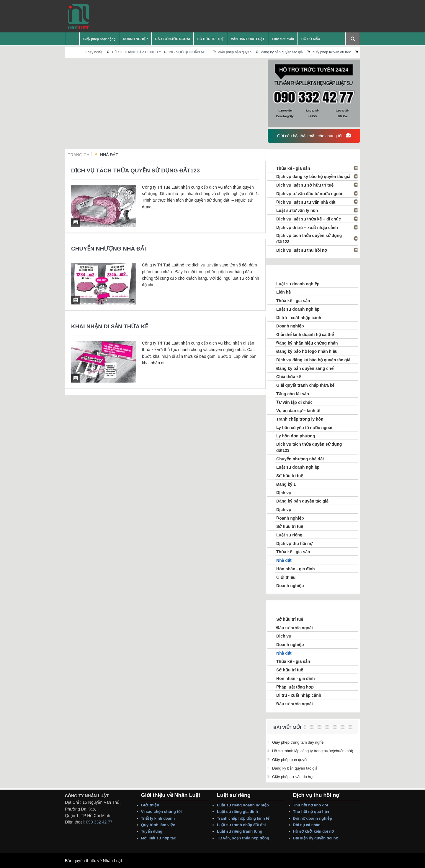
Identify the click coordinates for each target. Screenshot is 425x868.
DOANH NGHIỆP (135, 39)
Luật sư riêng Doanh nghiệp (243, 805)
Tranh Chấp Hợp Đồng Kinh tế (244, 818)
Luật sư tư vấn (283, 39)
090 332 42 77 (99, 822)
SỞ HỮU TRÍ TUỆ (210, 39)
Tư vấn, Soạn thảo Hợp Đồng (243, 838)
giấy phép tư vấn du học (348, 52)
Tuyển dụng (152, 831)
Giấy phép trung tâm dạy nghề (94, 52)
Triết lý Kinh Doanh (159, 818)
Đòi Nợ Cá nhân (307, 825)
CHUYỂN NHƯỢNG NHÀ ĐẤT (109, 249)
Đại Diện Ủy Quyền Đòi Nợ (316, 838)
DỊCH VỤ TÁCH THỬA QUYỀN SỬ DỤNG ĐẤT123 (135, 171)
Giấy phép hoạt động (99, 39)
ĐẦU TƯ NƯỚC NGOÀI (173, 39)
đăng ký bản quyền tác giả (298, 52)
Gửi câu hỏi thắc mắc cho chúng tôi (314, 136)
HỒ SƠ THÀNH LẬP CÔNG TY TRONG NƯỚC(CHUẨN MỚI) (176, 52)
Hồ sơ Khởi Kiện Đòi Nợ (314, 831)
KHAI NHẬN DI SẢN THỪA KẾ (110, 326)
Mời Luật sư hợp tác (159, 838)
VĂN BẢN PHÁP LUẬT (248, 39)
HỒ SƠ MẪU (311, 39)
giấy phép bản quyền (251, 52)
